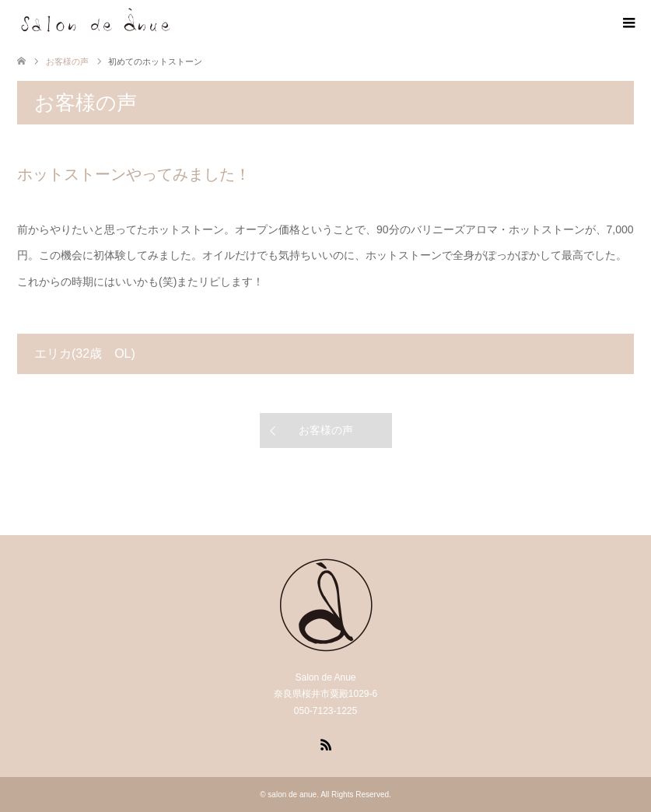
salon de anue (292, 794)
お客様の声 (326, 430)
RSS (326, 744)
